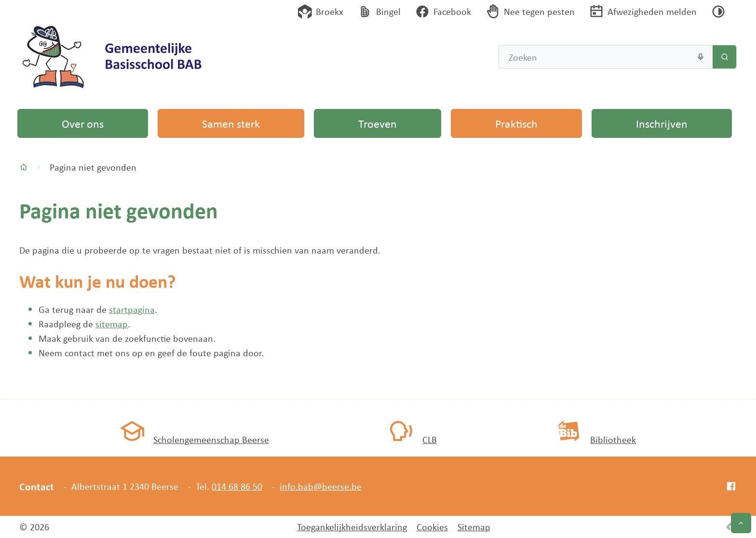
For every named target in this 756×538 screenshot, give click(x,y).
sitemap (112, 324)
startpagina (132, 309)
